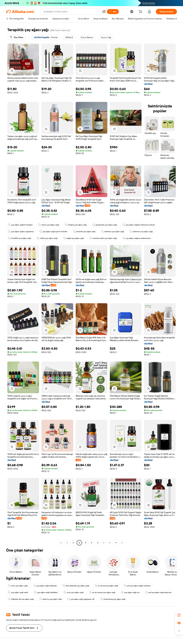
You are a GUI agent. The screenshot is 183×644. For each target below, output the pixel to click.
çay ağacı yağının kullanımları (137, 238)
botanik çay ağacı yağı (84, 232)
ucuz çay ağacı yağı (74, 592)
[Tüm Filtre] (17, 37)
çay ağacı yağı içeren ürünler (53, 232)
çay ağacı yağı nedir (18, 592)
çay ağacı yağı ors (130, 592)
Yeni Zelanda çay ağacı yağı (76, 586)
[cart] (141, 12)
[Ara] (113, 12)
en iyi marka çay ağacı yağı (102, 592)
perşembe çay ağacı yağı (105, 225)
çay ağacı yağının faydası (20, 225)
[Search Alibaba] (72, 12)
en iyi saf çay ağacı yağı (106, 586)
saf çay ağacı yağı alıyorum (158, 592)
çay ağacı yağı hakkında (45, 586)
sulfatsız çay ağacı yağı (113, 232)
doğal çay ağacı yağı (74, 238)
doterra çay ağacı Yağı (51, 599)
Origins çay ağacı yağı (76, 225)
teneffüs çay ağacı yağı (20, 238)
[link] (179, 615)
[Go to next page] (122, 543)
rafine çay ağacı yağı (47, 238)
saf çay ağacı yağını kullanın (137, 586)
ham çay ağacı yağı (18, 586)
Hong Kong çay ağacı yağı (113, 599)
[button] (104, 12)
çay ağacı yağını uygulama (21, 232)
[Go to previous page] (61, 543)
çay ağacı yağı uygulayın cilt (81, 599)
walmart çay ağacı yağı (141, 232)
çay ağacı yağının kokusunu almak (139, 225)
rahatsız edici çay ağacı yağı (103, 238)
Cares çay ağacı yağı (49, 225)
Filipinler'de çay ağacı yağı (21, 599)
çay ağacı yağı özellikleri (46, 592)
